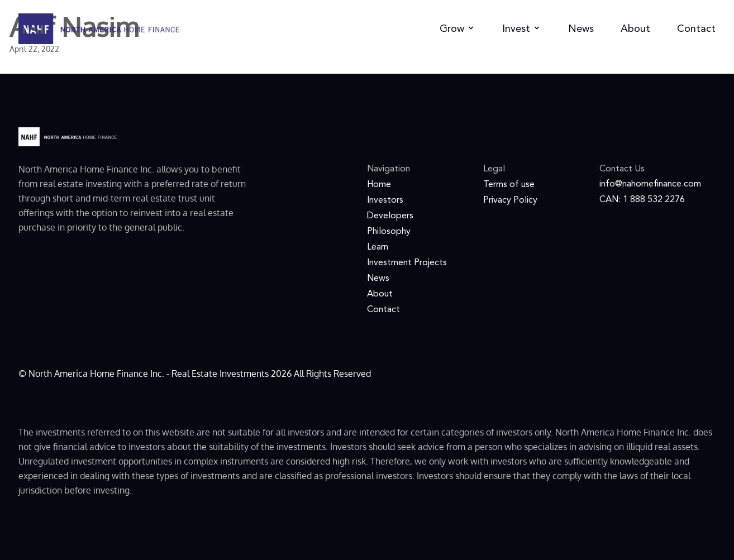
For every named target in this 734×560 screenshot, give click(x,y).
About (635, 29)
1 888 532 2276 (654, 200)
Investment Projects (407, 263)
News (581, 29)
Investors (385, 200)
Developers (390, 216)
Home (379, 185)
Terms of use (509, 185)
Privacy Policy (510, 200)
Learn (378, 247)
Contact (696, 29)
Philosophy (389, 232)
